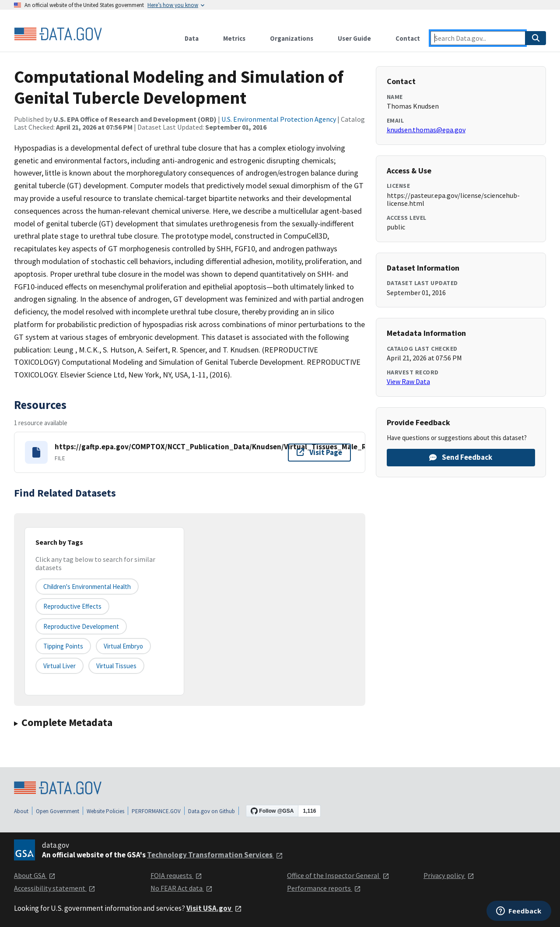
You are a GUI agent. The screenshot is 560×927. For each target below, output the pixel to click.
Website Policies (105, 811)
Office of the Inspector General (338, 875)
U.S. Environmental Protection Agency (279, 119)
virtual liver (59, 666)
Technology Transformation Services (215, 855)
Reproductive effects (72, 606)
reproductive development (81, 626)
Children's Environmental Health (87, 587)
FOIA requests (176, 875)
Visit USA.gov (214, 908)
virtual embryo (123, 646)
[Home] (58, 34)
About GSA (35, 875)
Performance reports (324, 888)
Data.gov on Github (212, 811)
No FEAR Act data (182, 888)
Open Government (58, 811)
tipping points (63, 646)
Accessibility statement (55, 888)
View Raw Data (408, 381)
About (21, 811)
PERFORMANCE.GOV (156, 811)
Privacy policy (449, 875)
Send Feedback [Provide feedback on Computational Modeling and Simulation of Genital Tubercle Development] (461, 457)
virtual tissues (116, 666)
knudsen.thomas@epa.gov (426, 130)
